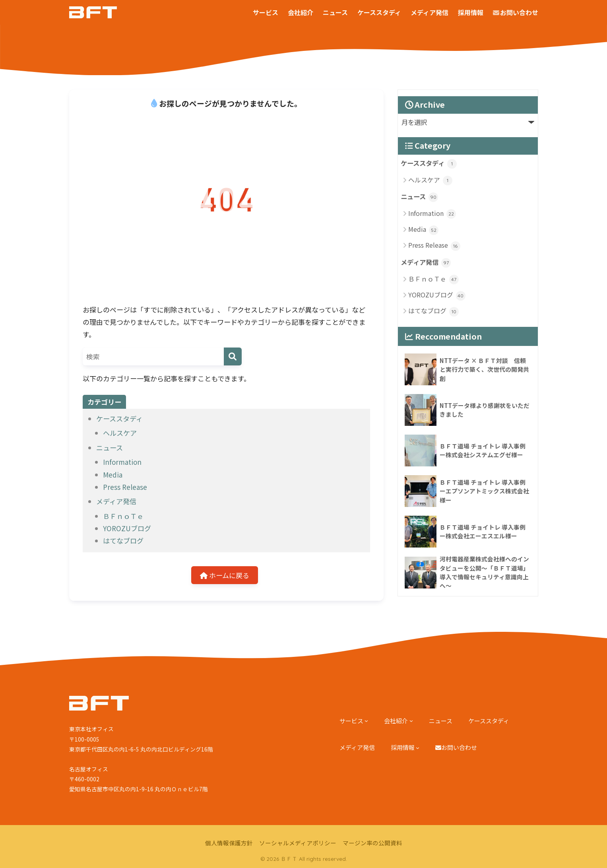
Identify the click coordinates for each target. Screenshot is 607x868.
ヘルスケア (120, 433)
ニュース (110, 448)
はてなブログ (123, 541)
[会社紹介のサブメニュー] (411, 721)
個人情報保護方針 (229, 843)
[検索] (233, 356)
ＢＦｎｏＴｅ (123, 516)
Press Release (125, 487)
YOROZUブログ (127, 528)
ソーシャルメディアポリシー (298, 843)
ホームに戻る (225, 575)
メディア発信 (116, 501)
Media (113, 475)
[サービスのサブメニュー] (366, 721)
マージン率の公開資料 (372, 843)
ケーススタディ (119, 418)
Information (122, 462)
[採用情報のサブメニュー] (418, 748)
